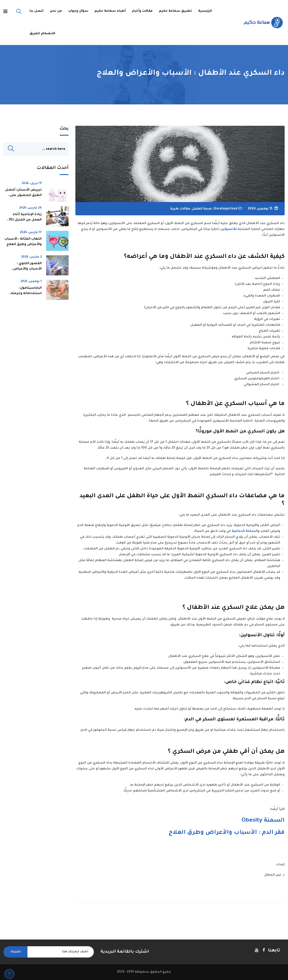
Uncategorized (225, 209)
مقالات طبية (180, 209)
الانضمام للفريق (42, 34)
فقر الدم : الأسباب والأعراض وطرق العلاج (227, 833)
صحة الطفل (202, 209)
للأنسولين (228, 229)
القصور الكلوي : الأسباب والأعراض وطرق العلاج (27, 269)
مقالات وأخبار (142, 11)
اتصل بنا (36, 11)
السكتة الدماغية (245, 531)
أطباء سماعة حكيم (110, 11)
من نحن (56, 11)
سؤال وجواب (78, 11)
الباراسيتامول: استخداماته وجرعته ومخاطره (26, 294)
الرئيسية (205, 11)
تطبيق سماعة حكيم (175, 11)
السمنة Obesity (263, 821)
